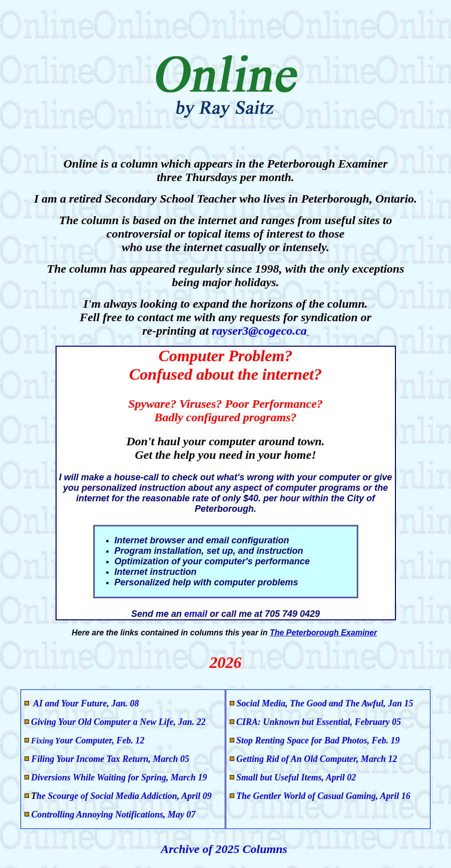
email (197, 614)
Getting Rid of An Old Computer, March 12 (317, 759)
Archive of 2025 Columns (225, 849)
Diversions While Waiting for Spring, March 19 (119, 777)
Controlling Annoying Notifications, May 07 (112, 814)
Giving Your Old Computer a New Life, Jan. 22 (118, 722)
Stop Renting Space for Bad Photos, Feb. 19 (318, 740)
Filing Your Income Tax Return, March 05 (109, 759)
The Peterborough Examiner (323, 633)
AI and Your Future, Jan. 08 (85, 703)
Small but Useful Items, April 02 (296, 777)
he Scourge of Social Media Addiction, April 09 (124, 796)
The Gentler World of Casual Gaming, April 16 (323, 796)
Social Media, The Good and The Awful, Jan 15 (325, 703)
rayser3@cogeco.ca (259, 331)
